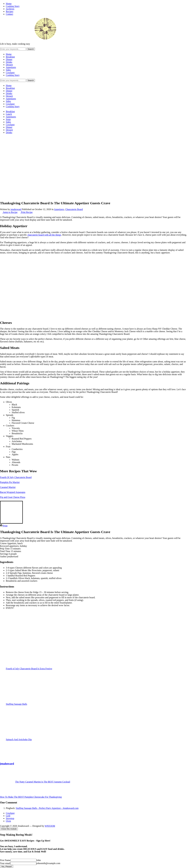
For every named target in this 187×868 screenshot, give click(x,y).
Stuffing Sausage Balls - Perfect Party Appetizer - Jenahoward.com (47, 808)
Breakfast (10, 57)
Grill (8, 816)
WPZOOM (50, 826)
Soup (8, 119)
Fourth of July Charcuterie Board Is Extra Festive (96, 653)
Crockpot (10, 73)
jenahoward (16, 209)
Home (9, 4)
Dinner (9, 59)
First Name (5, 860)
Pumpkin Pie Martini (10, 482)
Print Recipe (25, 212)
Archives (10, 9)
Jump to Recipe (9, 212)
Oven (8, 821)
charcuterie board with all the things (44, 235)
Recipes (10, 11)
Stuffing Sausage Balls (96, 689)
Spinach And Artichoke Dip (96, 724)
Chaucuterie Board (74, 209)
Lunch (9, 114)
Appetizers (11, 67)
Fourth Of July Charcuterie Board (16, 477)
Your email (5, 863)
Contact (9, 14)
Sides (8, 70)
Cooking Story (13, 6)
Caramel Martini (8, 487)
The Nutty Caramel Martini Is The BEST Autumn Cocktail (43, 782)
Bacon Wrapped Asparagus (13, 492)
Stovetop (10, 818)
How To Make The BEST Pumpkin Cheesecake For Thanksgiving (31, 797)
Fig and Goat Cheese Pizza (13, 497)
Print (4, 526)
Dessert (9, 65)
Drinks (9, 62)
